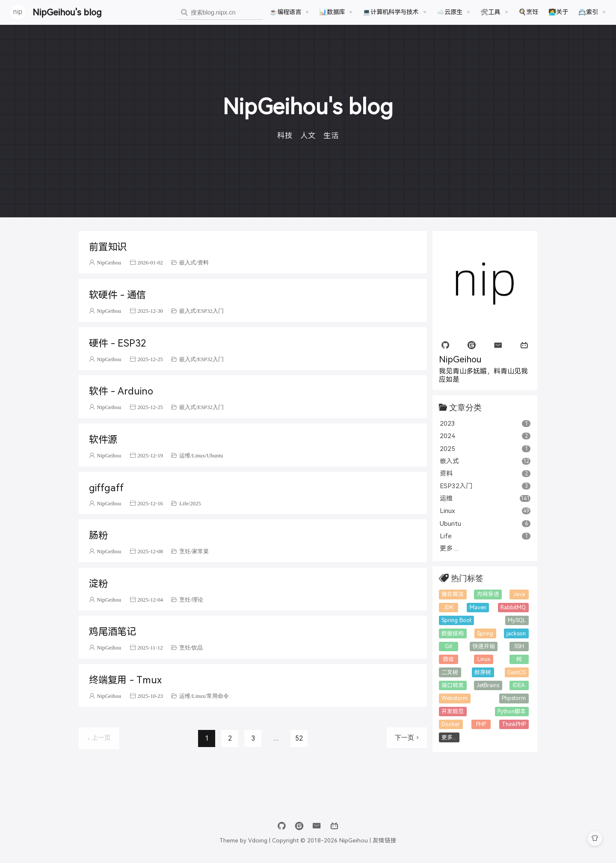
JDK (449, 607)
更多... (449, 737)
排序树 (483, 672)
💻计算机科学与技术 (391, 12)
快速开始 (484, 646)
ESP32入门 (211, 311)
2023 (485, 423)
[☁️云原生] (453, 12)
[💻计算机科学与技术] (394, 12)
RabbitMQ (513, 607)
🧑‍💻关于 (558, 12)
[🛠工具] (494, 12)
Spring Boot (456, 620)
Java (519, 594)
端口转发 (453, 685)
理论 (198, 600)
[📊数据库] (336, 12)
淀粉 (98, 584)
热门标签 (467, 578)
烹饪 (185, 551)
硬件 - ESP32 (117, 343)
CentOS (517, 672)
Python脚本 (512, 711)
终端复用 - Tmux (125, 680)
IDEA (519, 685)
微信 (448, 659)
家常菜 (200, 551)
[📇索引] (592, 12)
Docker (451, 724)
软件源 (103, 440)
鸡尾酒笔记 (113, 632)
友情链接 (385, 841)
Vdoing (258, 841)
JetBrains (488, 685)
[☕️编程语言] (289, 12)
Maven (478, 607)
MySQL (517, 620)
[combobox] (220, 13)
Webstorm (455, 698)
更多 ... (449, 548)
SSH (519, 646)
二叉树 (450, 672)
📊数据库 (332, 12)
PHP (481, 724)
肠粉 (98, 535)
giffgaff (106, 488)
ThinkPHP (514, 724)
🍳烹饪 (528, 12)
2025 (195, 503)
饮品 (197, 648)
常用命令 (218, 696)
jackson (516, 633)
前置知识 (108, 247)
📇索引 (588, 12)
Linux (199, 455)
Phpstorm (514, 698)
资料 (203, 262)
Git (449, 646)
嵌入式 (188, 262)
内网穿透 (488, 594)
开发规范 (453, 711)
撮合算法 (453, 594)
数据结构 (453, 633)
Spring (485, 633)
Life (184, 503)
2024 (485, 436)
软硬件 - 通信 (117, 295)
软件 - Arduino (121, 391)
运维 (185, 455)
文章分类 (465, 407)
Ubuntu (215, 455)
